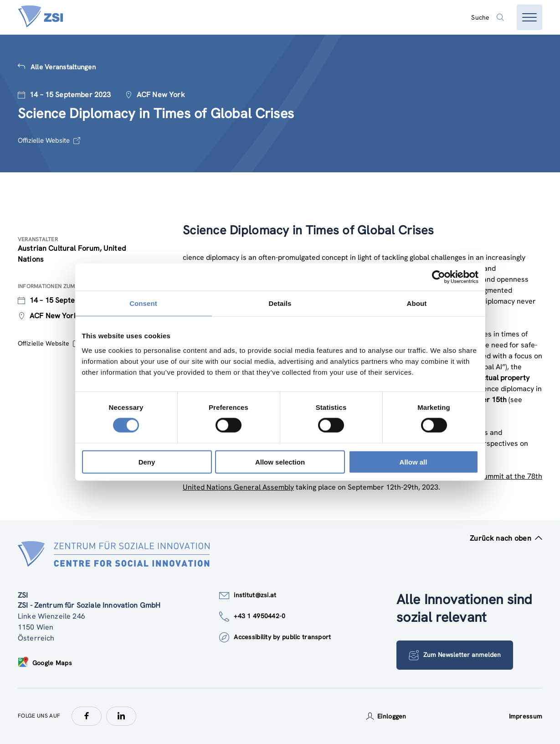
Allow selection (280, 462)
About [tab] (417, 303)
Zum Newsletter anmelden (455, 655)
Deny (147, 462)
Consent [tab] (143, 303)
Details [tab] (280, 303)
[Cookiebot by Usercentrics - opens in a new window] (439, 277)
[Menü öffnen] (529, 17)
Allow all (414, 462)
